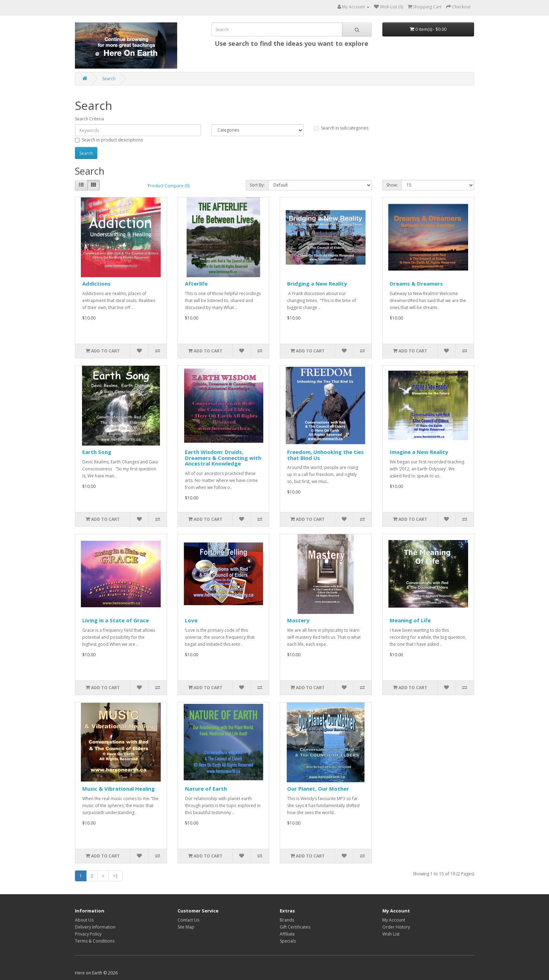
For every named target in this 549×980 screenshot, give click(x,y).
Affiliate (287, 934)
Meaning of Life (410, 620)
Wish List (391, 934)
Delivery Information (95, 927)
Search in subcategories (341, 128)
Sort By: (257, 185)
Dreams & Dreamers (416, 283)
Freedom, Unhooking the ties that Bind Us (325, 455)
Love (191, 620)
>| (116, 876)
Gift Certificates (295, 927)
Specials (288, 941)
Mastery (298, 620)
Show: (392, 185)
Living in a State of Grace (116, 620)
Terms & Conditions (95, 941)
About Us (84, 920)
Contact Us (188, 920)
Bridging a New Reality (317, 283)
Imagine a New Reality (419, 452)
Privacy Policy (88, 934)
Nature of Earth (206, 789)
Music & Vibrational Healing (119, 789)
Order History (396, 927)
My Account (394, 920)
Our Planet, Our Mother (318, 789)
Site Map (186, 927)
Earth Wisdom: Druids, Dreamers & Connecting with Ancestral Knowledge (223, 458)
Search (109, 79)
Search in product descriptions (109, 140)
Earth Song (97, 452)
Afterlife (196, 283)
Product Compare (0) (169, 186)
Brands (287, 920)
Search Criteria (89, 119)
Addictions (96, 283)
